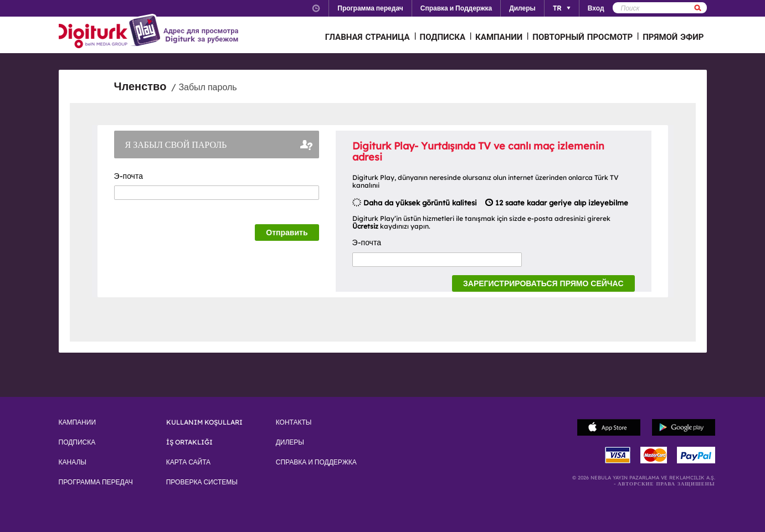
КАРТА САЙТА (188, 462)
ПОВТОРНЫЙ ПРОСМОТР (582, 37)
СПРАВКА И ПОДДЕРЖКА (316, 462)
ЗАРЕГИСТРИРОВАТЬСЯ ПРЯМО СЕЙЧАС (543, 283)
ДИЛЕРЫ (290, 442)
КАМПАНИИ (499, 37)
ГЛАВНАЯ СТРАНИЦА (368, 37)
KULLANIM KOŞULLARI (204, 422)
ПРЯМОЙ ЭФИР (673, 37)
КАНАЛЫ (73, 462)
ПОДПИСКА (443, 37)
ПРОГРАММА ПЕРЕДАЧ (96, 482)
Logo (111, 32)
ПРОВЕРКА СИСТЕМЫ (202, 482)
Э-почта (131, 176)
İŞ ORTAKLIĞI (189, 442)
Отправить (287, 233)
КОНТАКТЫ (294, 422)
